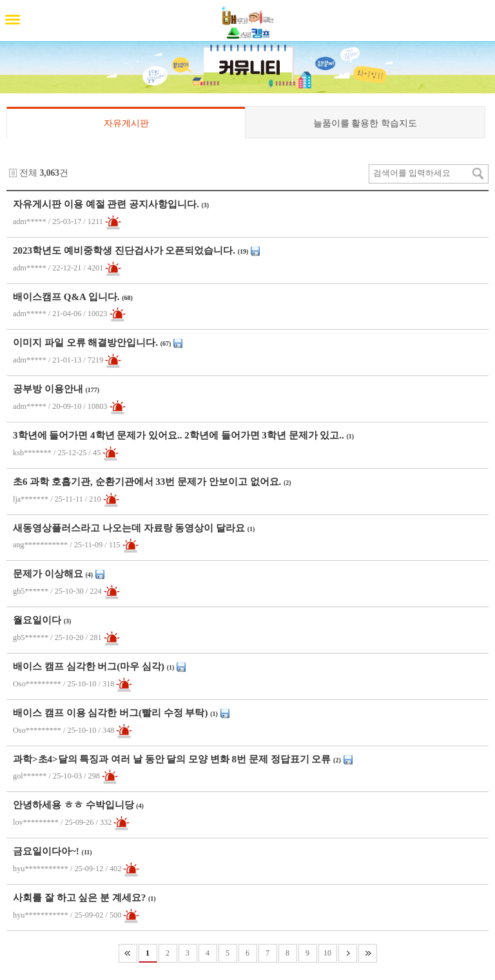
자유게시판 (126, 123)
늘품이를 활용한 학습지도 (365, 123)
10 (327, 953)
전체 (28, 173)
